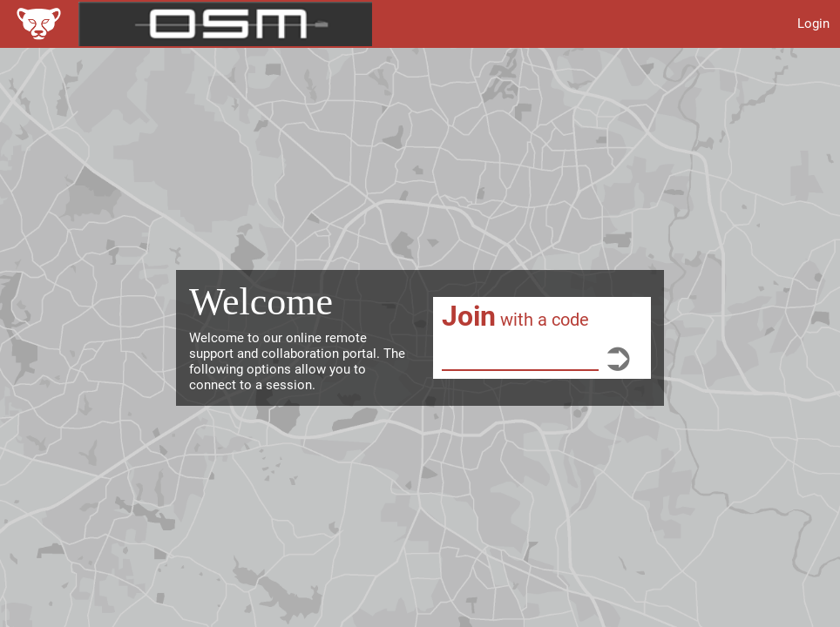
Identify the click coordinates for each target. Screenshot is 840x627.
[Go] (618, 357)
